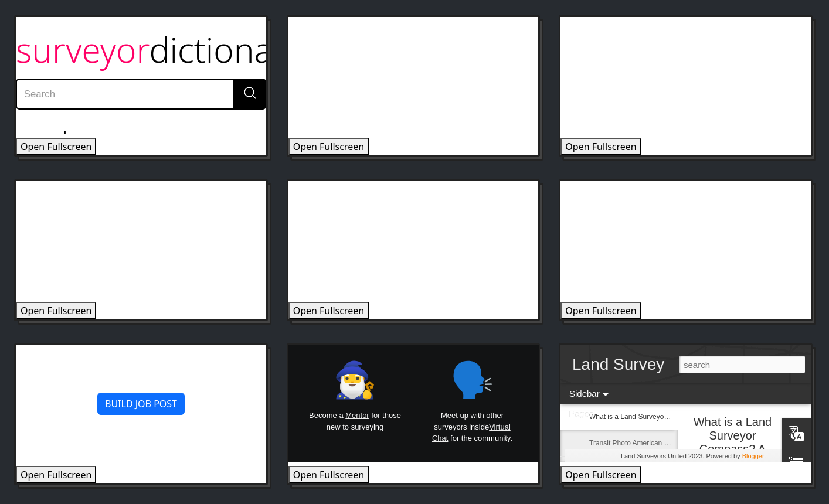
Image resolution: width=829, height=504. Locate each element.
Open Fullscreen (56, 147)
